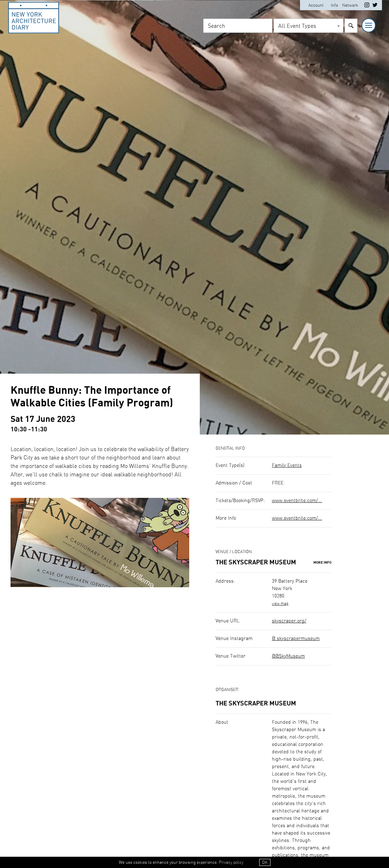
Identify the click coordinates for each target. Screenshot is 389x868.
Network (350, 5)
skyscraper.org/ (289, 621)
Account (316, 5)
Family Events (287, 465)
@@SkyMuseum (288, 656)
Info (334, 5)
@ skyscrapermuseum (296, 639)
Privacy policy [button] (231, 862)
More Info (322, 563)
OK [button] (265, 862)
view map (280, 604)
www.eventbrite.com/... (297, 501)
